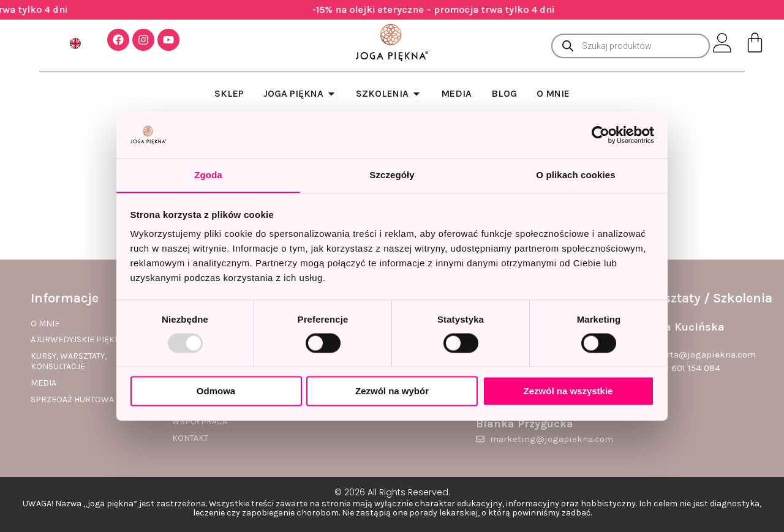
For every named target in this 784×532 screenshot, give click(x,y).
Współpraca (200, 422)
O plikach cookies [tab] (575, 175)
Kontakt (190, 438)
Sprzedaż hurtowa (72, 400)
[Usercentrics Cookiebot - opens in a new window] (601, 135)
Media (43, 383)
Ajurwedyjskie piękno (79, 340)
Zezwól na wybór (392, 392)
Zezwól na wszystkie (568, 392)
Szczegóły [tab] (392, 175)
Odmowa (216, 392)
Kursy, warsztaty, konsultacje (69, 362)
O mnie (45, 324)
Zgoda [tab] (208, 175)
